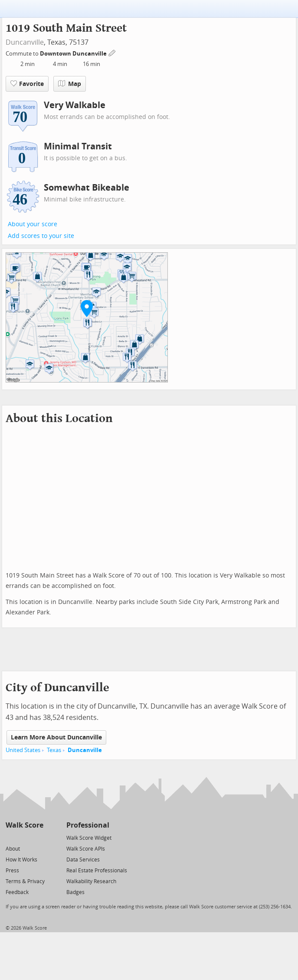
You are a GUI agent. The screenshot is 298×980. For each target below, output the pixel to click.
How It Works (21, 860)
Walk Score (25, 825)
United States (23, 750)
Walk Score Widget (89, 838)
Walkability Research (91, 881)
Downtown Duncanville (74, 54)
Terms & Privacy (25, 881)
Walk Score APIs (86, 849)
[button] (87, 308)
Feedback (17, 892)
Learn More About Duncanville (56, 737)
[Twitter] (11, 837)
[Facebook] (24, 837)
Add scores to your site (41, 236)
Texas (54, 750)
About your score (33, 224)
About (13, 849)
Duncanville (25, 42)
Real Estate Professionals (97, 871)
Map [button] (70, 84)
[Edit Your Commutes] (112, 52)
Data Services (83, 860)
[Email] (38, 837)
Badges (75, 892)
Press (12, 871)
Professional (88, 825)
